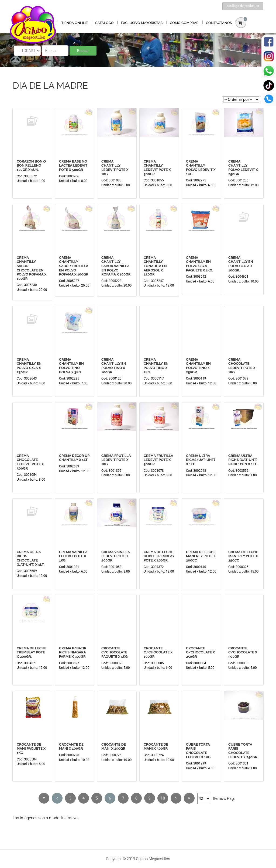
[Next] (176, 798)
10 (163, 798)
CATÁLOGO (104, 23)
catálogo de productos (243, 6)
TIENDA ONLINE (75, 23)
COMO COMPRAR (184, 23)
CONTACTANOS (219, 23)
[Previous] (44, 798)
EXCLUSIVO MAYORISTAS (142, 23)
